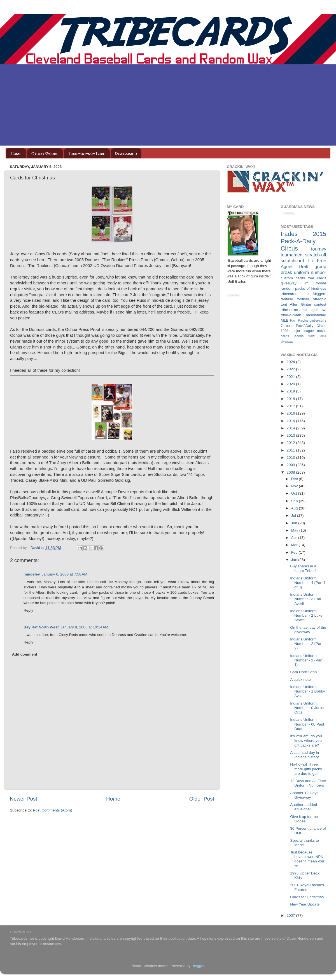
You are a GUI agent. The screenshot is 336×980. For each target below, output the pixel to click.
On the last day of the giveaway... (308, 630)
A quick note (300, 680)
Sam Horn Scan (303, 672)
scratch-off (316, 255)
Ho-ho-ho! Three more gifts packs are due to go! (306, 769)
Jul (294, 515)
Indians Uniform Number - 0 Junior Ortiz (307, 708)
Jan (295, 560)
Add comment (25, 654)
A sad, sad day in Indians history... (306, 755)
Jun (295, 523)
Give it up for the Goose (304, 819)
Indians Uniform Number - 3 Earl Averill (305, 599)
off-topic (319, 299)
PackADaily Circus (311, 326)
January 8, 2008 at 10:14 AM (84, 627)
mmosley (32, 574)
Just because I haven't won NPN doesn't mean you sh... (307, 859)
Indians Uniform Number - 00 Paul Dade (307, 724)
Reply (28, 610)
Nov (295, 486)
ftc (310, 261)
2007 (291, 915)
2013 (291, 435)
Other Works (45, 154)
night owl (318, 310)
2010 (291, 458)
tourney (319, 249)
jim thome (315, 283)
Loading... (235, 295)
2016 (291, 413)
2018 (291, 399)
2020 (291, 384)
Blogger (198, 966)
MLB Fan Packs (295, 320)
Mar (295, 545)
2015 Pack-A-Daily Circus (304, 241)
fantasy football (295, 299)
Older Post (202, 799)
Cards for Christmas (307, 897)
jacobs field (304, 336)
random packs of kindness (304, 288)
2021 (291, 377)
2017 (291, 406)
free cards (317, 278)
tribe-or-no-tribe (294, 310)
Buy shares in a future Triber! (303, 568)
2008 (291, 472)
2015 (291, 421)
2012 (291, 443)
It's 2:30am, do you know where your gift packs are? (306, 741)
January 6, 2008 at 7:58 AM (65, 574)
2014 (291, 428)
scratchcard (293, 261)
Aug (295, 508)
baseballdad (316, 315)
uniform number (310, 272)
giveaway (289, 283)
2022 (291, 369)
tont (284, 304)
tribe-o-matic (291, 315)
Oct (295, 493)
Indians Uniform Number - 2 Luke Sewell (306, 615)
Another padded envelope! (304, 807)
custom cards (293, 278)
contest (320, 304)
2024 (291, 362)
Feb (295, 552)
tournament (292, 255)
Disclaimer (126, 154)
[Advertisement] (168, 106)
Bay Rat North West (41, 627)
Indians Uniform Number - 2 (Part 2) (306, 644)
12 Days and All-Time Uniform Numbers (308, 783)
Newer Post (24, 799)
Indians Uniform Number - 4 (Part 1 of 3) (308, 583)
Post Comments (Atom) (53, 810)
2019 (291, 391)
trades (289, 234)
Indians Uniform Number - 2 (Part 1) (306, 660)
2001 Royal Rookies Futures (307, 887)
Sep (295, 501)
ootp (289, 326)
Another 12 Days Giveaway (304, 795)
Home (16, 154)
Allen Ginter (301, 304)
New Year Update (305, 904)
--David (35, 548)
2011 (291, 450)
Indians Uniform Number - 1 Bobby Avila (308, 691)
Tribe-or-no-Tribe (87, 154)
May (295, 530)
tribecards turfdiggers (304, 294)
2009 (291, 465)
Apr (295, 538)
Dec (295, 479)
